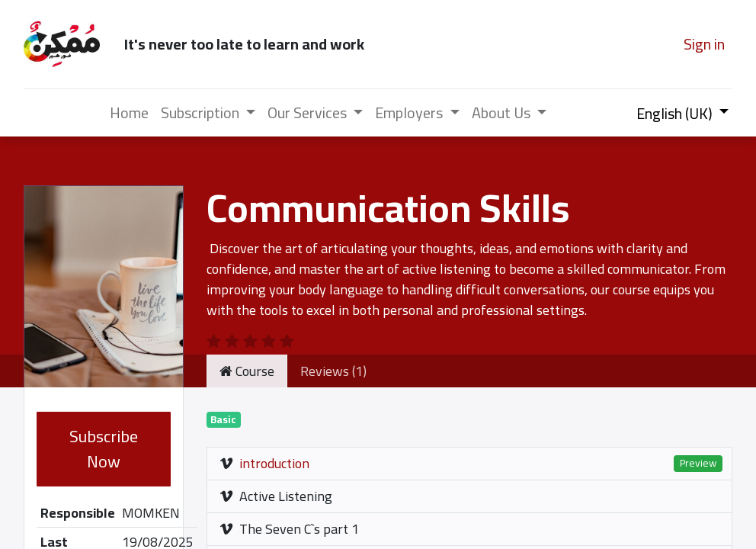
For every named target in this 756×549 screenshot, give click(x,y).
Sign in (704, 44)
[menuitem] (129, 113)
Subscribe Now (104, 449)
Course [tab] (247, 371)
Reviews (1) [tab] (333, 371)
